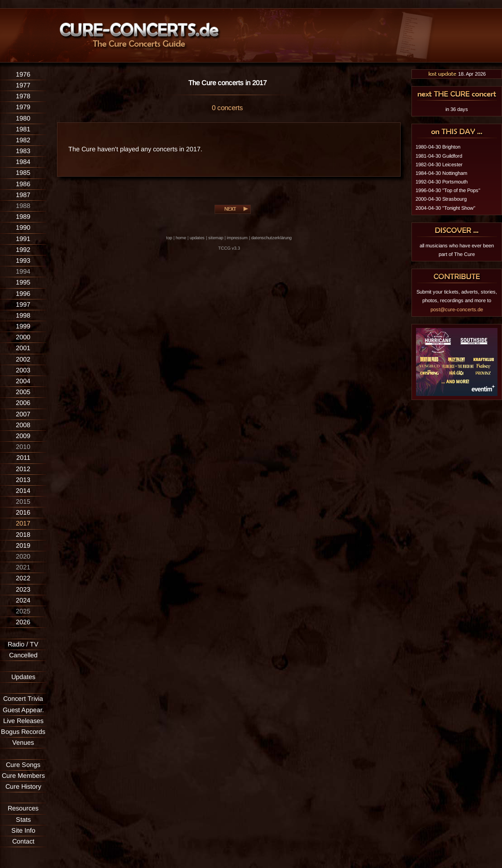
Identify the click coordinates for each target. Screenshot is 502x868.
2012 (23, 469)
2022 (23, 578)
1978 (23, 96)
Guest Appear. (23, 710)
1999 (23, 326)
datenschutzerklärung (271, 238)
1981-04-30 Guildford (439, 156)
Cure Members (23, 776)
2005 (23, 392)
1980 (23, 118)
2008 (23, 425)
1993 (23, 260)
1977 (23, 85)
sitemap (216, 238)
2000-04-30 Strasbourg (441, 199)
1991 (23, 239)
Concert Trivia (23, 699)
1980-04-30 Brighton (438, 147)
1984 (23, 162)
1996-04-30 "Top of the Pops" (448, 190)
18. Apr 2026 (457, 74)
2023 (23, 589)
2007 (23, 414)
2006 (23, 403)
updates (197, 238)
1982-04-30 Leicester (439, 164)
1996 (23, 294)
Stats (23, 820)
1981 (23, 129)
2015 (23, 502)
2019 (23, 545)
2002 (23, 359)
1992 (23, 250)
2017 (23, 523)
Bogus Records (23, 732)
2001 (23, 348)
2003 (23, 370)
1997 (23, 304)
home (181, 238)
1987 (23, 195)
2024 (23, 600)
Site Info (23, 830)
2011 (23, 458)
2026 (23, 622)
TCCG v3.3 (229, 248)
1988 (23, 206)
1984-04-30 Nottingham (441, 173)
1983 (23, 151)
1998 (23, 315)
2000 (23, 337)
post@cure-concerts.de (457, 309)
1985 (23, 173)
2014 (23, 491)
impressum (237, 238)
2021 (23, 567)
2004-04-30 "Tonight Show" (445, 208)
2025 (23, 611)
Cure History (23, 786)
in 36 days (457, 109)
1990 (23, 227)
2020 (23, 556)
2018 (23, 535)
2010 (23, 447)
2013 (23, 480)
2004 (23, 381)
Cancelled (23, 655)
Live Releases (23, 721)
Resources (23, 808)
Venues (23, 743)
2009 (23, 436)
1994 (23, 271)
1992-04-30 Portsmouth (442, 182)
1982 (23, 140)
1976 (23, 74)
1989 (23, 217)
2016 (23, 512)
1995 (23, 282)
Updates (23, 677)
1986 (23, 184)
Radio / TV (23, 644)
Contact (23, 841)
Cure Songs (23, 765)
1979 (23, 107)
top (169, 238)
